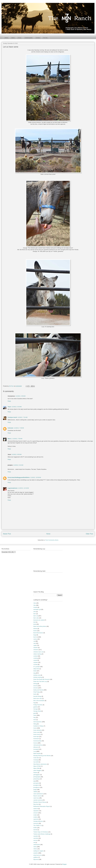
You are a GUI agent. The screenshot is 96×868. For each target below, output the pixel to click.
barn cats (36, 618)
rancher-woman (38, 800)
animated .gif (37, 609)
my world (36, 762)
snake (35, 815)
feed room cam (38, 698)
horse (35, 728)
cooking (36, 658)
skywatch (36, 811)
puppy (35, 790)
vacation (36, 836)
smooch (36, 813)
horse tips (36, 737)
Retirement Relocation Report (42, 806)
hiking (35, 724)
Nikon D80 (36, 768)
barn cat (36, 616)
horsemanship (37, 741)
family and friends (38, 690)
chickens (36, 650)
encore (35, 686)
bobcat (35, 629)
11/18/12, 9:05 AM (17, 454)
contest (35, 656)
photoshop (36, 779)
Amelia (35, 607)
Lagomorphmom (13, 488)
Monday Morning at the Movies (42, 756)
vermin (35, 840)
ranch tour (36, 798)
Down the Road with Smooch (41, 679)
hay (34, 717)
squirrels (36, 819)
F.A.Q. (20, 38)
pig (34, 781)
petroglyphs (37, 775)
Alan (35, 603)
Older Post (89, 534)
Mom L (10, 439)
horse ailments (37, 730)
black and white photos (40, 626)
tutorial (35, 830)
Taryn (9, 407)
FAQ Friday (37, 692)
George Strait (37, 711)
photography (37, 777)
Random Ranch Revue (40, 802)
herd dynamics (37, 722)
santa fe (36, 809)
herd (35, 720)
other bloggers (37, 770)
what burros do (38, 855)
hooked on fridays (38, 726)
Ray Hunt (36, 804)
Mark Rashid (37, 753)
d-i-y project (37, 667)
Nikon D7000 (37, 766)
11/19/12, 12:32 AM (23, 488)
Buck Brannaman (38, 633)
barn (35, 614)
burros (35, 637)
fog (34, 703)
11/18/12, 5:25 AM (17, 407)
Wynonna (36, 859)
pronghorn (36, 785)
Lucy (35, 751)
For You (45, 38)
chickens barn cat (38, 652)
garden (35, 707)
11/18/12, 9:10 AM (18, 465)
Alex (35, 605)
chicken (36, 648)
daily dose (36, 669)
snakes (35, 817)
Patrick (35, 773)
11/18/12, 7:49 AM (19, 428)
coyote (35, 660)
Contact (38, 38)
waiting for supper (38, 851)
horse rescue (37, 734)
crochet (35, 664)
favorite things (37, 696)
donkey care (37, 675)
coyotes (36, 662)
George (35, 709)
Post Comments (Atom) (52, 540)
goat (35, 713)
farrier (35, 694)
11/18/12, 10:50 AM (36, 477)
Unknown (11, 428)
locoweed (36, 749)
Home (6, 38)
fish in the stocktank (39, 701)
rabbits (35, 792)
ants (35, 612)
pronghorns (37, 787)
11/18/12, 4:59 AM (20, 396)
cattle (35, 645)
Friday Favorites (38, 705)
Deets (35, 671)
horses (35, 743)
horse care (36, 732)
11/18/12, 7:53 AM (17, 439)
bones (35, 631)
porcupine (36, 783)
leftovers (36, 747)
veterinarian (37, 845)
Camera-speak (29, 38)
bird (34, 622)
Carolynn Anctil (12, 417)
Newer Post (7, 534)
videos (35, 849)
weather (36, 853)
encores (36, 688)
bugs (35, 635)
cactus (35, 639)
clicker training (37, 654)
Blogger (64, 864)
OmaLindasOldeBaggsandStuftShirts (19, 477)
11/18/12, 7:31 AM (22, 417)
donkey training (38, 677)
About (13, 38)
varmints (36, 838)
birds (35, 624)
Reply (9, 401)
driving (35, 684)
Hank (35, 715)
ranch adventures (38, 794)
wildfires (36, 857)
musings (36, 760)
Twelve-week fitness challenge (42, 834)
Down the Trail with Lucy (40, 681)
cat (34, 641)
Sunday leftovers (38, 821)
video (35, 847)
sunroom (36, 823)
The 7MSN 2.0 (37, 825)
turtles (35, 828)
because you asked (39, 620)
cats (35, 643)
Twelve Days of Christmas (41, 832)
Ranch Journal (37, 796)
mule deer (36, 758)
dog (34, 673)
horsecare (36, 739)
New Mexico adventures (40, 764)
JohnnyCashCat (38, 745)
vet (34, 842)
